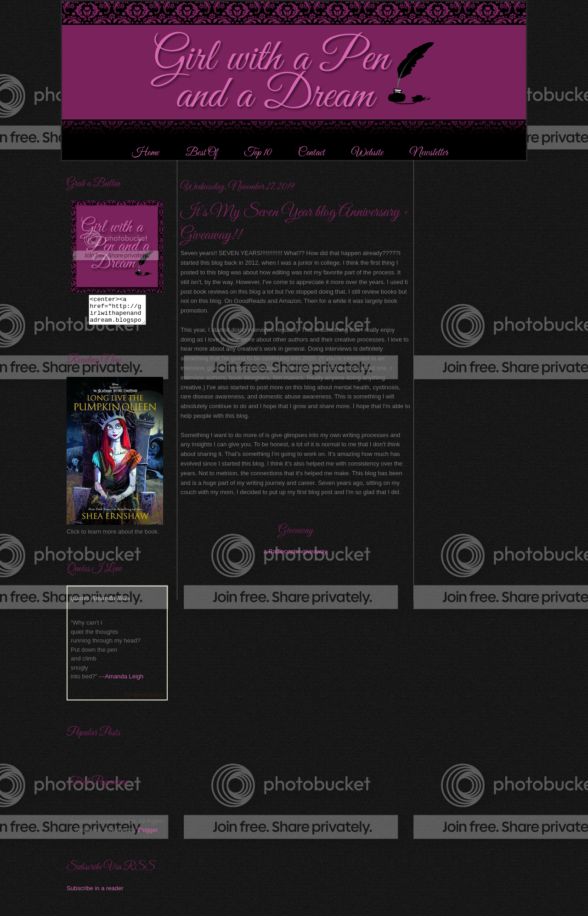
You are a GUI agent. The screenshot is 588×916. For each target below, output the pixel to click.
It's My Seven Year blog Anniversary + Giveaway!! (294, 224)
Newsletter (429, 153)
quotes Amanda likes (101, 603)
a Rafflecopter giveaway (296, 551)
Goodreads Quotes (144, 700)
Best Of (202, 153)
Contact (311, 153)
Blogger (147, 835)
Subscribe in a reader (95, 894)
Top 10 (259, 153)
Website (367, 153)
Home (145, 153)
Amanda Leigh (124, 682)
